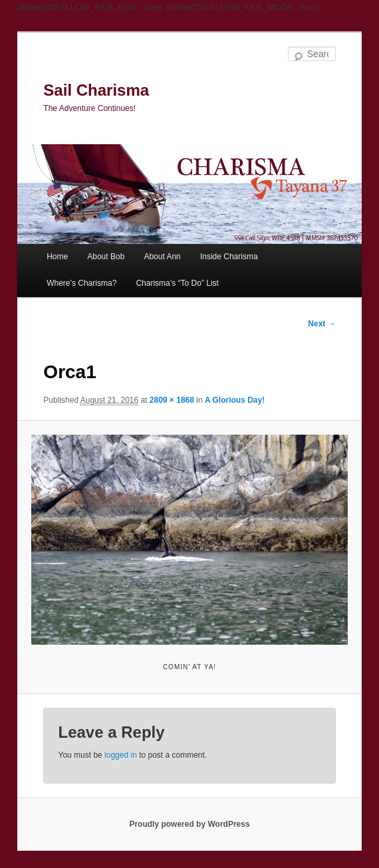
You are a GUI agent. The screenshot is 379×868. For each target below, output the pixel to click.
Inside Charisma (229, 257)
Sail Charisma (96, 90)
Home (57, 257)
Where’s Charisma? (81, 283)
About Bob (106, 257)
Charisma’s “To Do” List (177, 283)
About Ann (162, 257)
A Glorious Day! (235, 400)
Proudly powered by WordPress (189, 824)
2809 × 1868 (172, 400)
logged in (121, 755)
